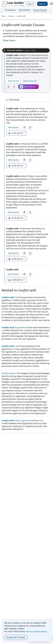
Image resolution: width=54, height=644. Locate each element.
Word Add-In (25, 10)
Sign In (31, 4)
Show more (10, 40)
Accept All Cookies (16, 637)
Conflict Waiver (9, 373)
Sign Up (42, 4)
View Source (13, 81)
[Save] (8, 87)
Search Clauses (40, 10)
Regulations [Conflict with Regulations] (14, 327)
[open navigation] (52, 4)
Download (12, 100)
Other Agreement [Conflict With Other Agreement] (17, 420)
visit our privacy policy (36, 631)
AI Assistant (10, 10)
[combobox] (4, 4)
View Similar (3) (30, 81)
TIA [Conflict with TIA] (10, 297)
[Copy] (14, 87)
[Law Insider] (16, 4)
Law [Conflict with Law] (10, 346)
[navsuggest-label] (4, 4)
